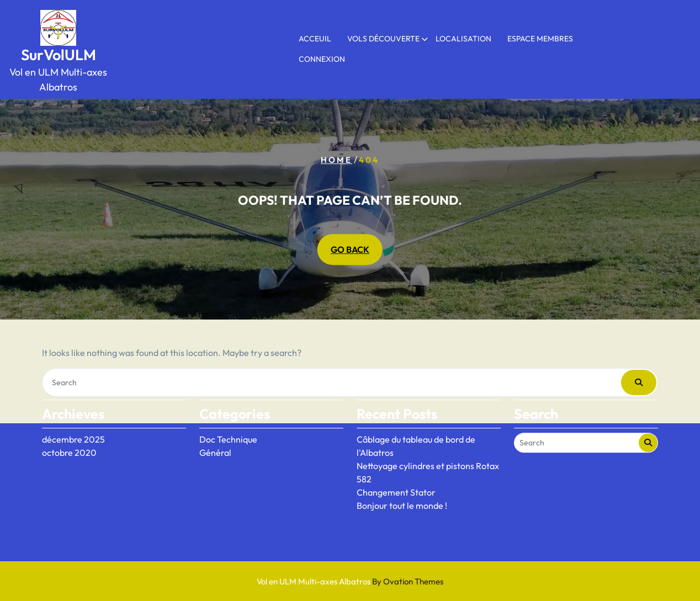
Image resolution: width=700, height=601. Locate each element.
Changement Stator (396, 469)
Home (336, 160)
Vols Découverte (383, 39)
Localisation (463, 39)
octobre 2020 (69, 429)
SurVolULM (59, 55)
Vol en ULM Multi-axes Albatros (350, 581)
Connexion (322, 59)
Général (215, 429)
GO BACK (350, 250)
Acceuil (315, 39)
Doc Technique (228, 416)
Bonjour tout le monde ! (402, 482)
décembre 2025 (73, 416)
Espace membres (540, 39)
